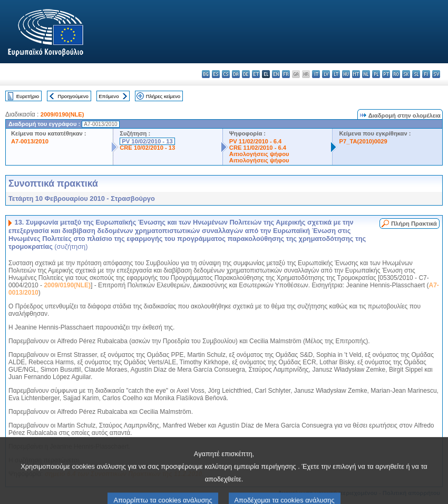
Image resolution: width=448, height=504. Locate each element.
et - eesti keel (256, 74)
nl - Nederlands (366, 74)
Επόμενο (109, 96)
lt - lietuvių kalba (336, 74)
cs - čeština (226, 74)
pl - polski (376, 74)
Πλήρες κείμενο (163, 96)
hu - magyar (346, 74)
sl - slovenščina (416, 74)
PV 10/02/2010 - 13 (147, 141)
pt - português (386, 74)
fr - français (286, 74)
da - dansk (236, 74)
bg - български (206, 74)
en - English (276, 74)
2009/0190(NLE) (62, 114)
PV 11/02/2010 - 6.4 (256, 141)
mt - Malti (356, 74)
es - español (216, 74)
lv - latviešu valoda (326, 74)
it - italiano (316, 74)
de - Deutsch (246, 74)
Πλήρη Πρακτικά (414, 224)
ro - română (396, 74)
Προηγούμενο (73, 96)
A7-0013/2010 (30, 141)
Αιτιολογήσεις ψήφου (259, 154)
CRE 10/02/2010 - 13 (147, 148)
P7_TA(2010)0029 (363, 141)
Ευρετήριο (28, 96)
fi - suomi (426, 74)
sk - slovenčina (406, 74)
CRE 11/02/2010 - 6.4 (258, 148)
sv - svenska (436, 74)
